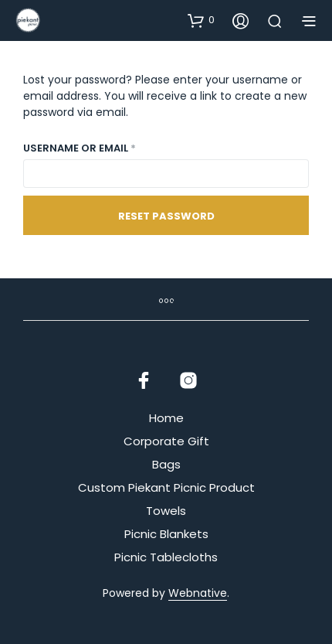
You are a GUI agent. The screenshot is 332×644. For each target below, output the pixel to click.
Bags (166, 464)
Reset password (166, 216)
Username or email (105, 147)
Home (166, 418)
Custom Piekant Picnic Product (166, 487)
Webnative (198, 594)
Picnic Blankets (166, 534)
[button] (201, 20)
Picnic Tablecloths (166, 557)
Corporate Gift (166, 441)
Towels (166, 511)
